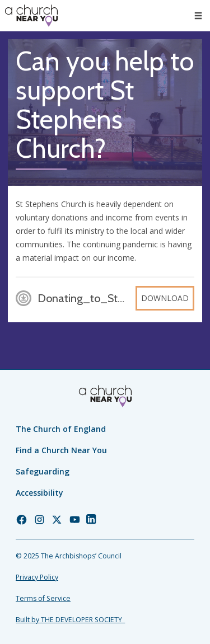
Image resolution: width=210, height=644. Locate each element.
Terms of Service (43, 598)
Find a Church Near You (61, 450)
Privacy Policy (37, 577)
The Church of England (61, 429)
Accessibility (39, 493)
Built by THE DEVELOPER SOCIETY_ (70, 620)
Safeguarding (43, 471)
